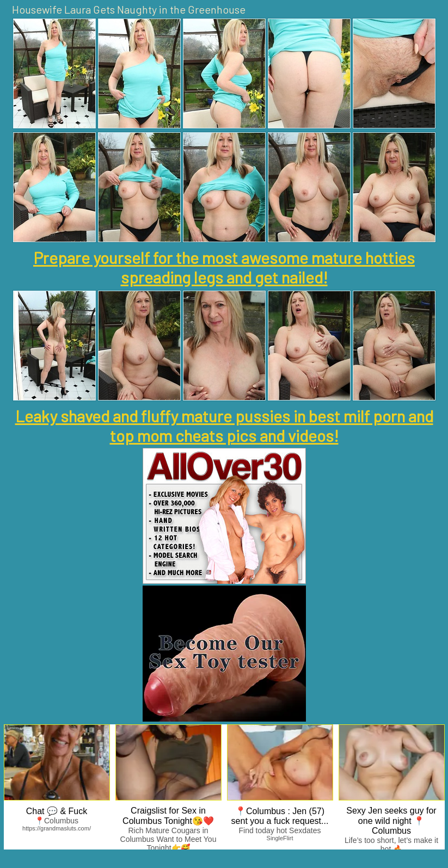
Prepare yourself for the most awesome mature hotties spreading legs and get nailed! (224, 267)
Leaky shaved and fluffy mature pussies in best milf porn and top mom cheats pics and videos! (224, 426)
